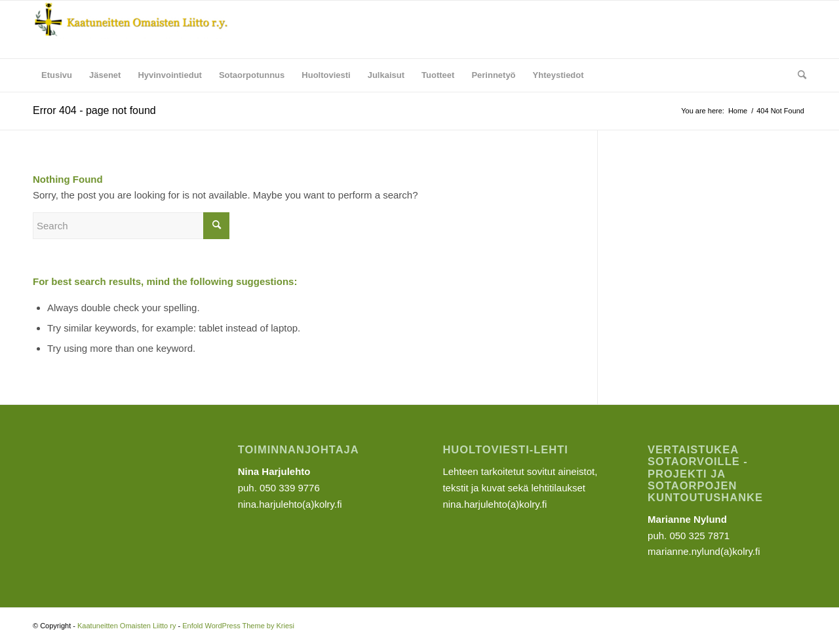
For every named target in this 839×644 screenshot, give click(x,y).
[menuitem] (57, 75)
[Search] (798, 75)
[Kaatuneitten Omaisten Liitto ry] (131, 29)
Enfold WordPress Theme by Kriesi (238, 626)
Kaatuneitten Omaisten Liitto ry (127, 626)
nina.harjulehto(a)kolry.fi (495, 504)
